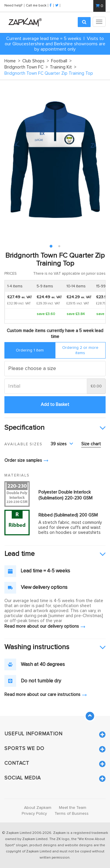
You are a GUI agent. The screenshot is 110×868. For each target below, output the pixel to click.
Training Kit (63, 67)
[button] (55, 428)
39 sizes (62, 444)
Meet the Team (73, 808)
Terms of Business (72, 814)
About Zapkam (38, 808)
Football (61, 61)
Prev (12, 159)
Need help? (14, 5)
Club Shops (36, 61)
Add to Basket (55, 405)
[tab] (55, 428)
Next (98, 159)
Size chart (91, 444)
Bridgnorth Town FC (26, 67)
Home (12, 61)
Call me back (36, 5)
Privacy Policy (34, 814)
